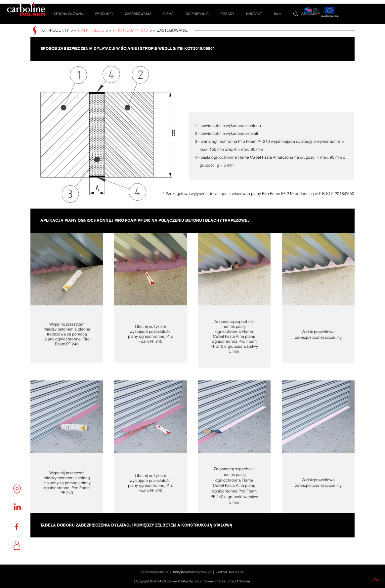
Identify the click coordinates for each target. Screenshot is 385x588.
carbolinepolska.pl (154, 572)
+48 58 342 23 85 (230, 572)
